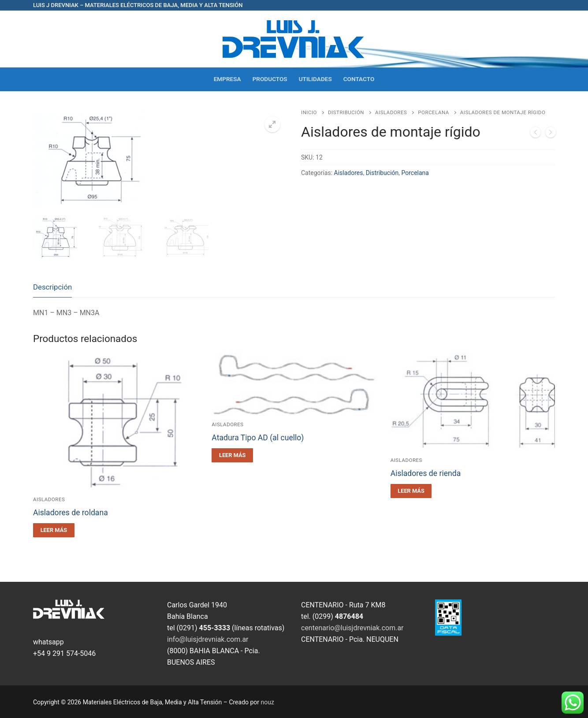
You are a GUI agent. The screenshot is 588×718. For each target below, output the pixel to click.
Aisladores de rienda (426, 473)
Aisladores (391, 112)
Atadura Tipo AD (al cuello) (258, 438)
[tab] (52, 288)
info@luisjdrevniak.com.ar (208, 639)
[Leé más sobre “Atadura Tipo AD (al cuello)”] (232, 455)
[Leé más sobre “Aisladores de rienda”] (411, 491)
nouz (268, 702)
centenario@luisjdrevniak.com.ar (352, 628)
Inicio (309, 112)
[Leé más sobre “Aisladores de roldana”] (54, 530)
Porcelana (433, 112)
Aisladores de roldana (71, 513)
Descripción (52, 287)
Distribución (346, 112)
